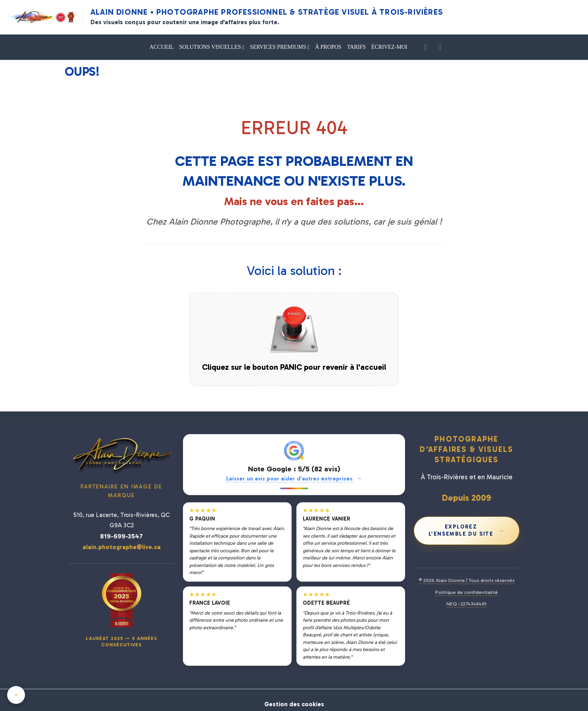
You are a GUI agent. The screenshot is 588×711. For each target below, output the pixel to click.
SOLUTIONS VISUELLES (211, 47)
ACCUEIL (162, 47)
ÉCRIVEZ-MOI (389, 47)
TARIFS (356, 47)
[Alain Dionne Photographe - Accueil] (41, 17)
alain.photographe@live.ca (122, 547)
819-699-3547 (121, 536)
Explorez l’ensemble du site (467, 530)
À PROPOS (328, 47)
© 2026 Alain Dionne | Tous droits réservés (467, 580)
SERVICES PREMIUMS (279, 47)
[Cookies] (17, 695)
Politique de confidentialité (467, 592)
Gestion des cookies (294, 700)
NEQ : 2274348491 (466, 604)
